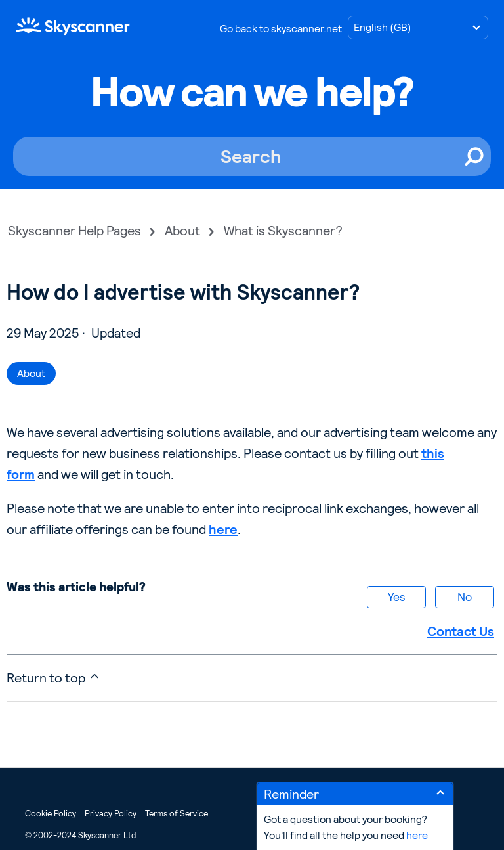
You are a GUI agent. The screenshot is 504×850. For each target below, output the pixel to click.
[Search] (252, 156)
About (182, 231)
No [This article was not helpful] (465, 597)
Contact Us (461, 631)
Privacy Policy (111, 814)
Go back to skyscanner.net (281, 29)
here (223, 529)
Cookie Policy (51, 814)
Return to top (54, 678)
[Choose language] (418, 28)
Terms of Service (177, 814)
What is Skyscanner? (283, 231)
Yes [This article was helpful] (396, 597)
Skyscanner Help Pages (74, 231)
